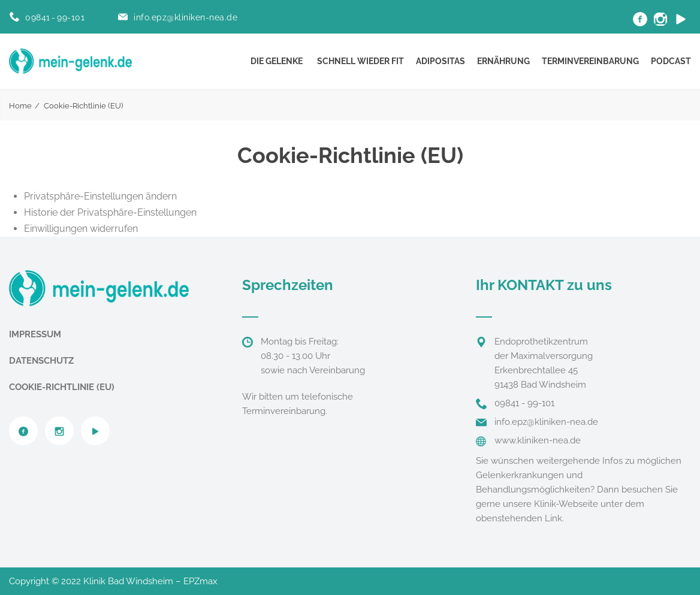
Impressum (35, 334)
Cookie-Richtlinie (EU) (62, 387)
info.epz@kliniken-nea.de (185, 17)
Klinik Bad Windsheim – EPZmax (150, 581)
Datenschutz (41, 361)
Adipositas (440, 61)
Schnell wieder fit (360, 61)
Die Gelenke (277, 61)
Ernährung (503, 61)
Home (20, 106)
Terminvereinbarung (590, 61)
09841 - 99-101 (55, 17)
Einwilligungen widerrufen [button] (81, 229)
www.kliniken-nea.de (538, 440)
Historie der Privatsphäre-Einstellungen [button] (110, 212)
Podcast (671, 61)
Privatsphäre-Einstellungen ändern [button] (100, 196)
